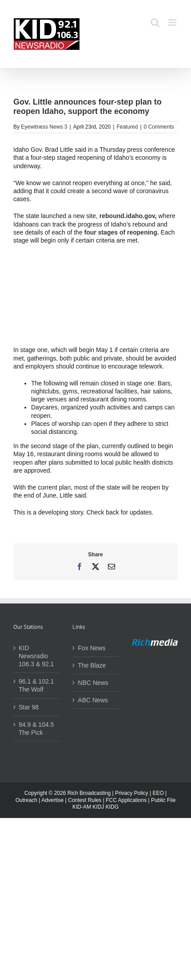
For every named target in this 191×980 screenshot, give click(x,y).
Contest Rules (85, 800)
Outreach (26, 800)
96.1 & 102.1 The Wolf (36, 685)
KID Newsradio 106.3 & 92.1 (36, 656)
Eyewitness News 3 (44, 127)
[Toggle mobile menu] (173, 22)
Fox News (92, 648)
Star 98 (29, 707)
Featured (127, 127)
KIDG (112, 807)
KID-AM (82, 807)
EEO (158, 793)
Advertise (52, 800)
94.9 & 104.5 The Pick (36, 729)
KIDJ (98, 807)
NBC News (93, 683)
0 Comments (159, 127)
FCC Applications (126, 800)
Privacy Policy (132, 793)
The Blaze (92, 665)
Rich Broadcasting (89, 793)
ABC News (93, 700)
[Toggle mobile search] (155, 22)
